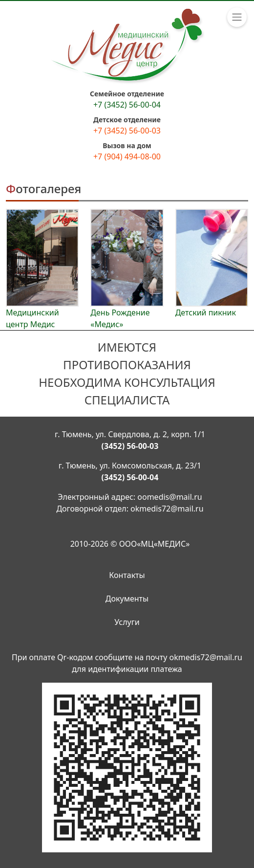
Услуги (127, 622)
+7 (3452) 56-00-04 (127, 105)
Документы (127, 599)
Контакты (127, 575)
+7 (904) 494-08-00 (127, 156)
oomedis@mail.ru (169, 497)
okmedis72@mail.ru (167, 509)
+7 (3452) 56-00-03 (127, 131)
